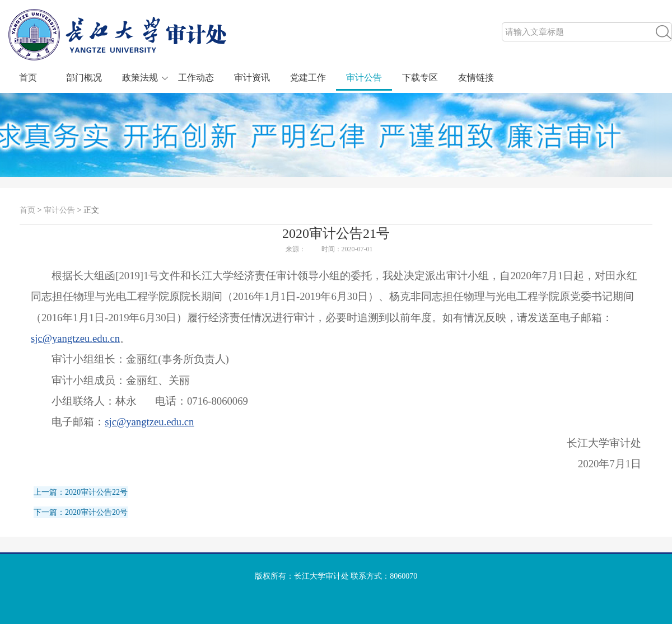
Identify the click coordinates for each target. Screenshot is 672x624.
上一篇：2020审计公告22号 (81, 492)
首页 (28, 78)
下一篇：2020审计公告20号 (81, 512)
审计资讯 (252, 78)
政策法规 (140, 78)
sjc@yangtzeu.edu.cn (75, 338)
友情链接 (476, 78)
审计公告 (364, 78)
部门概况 (84, 78)
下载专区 (420, 78)
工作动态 (196, 78)
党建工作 (308, 78)
